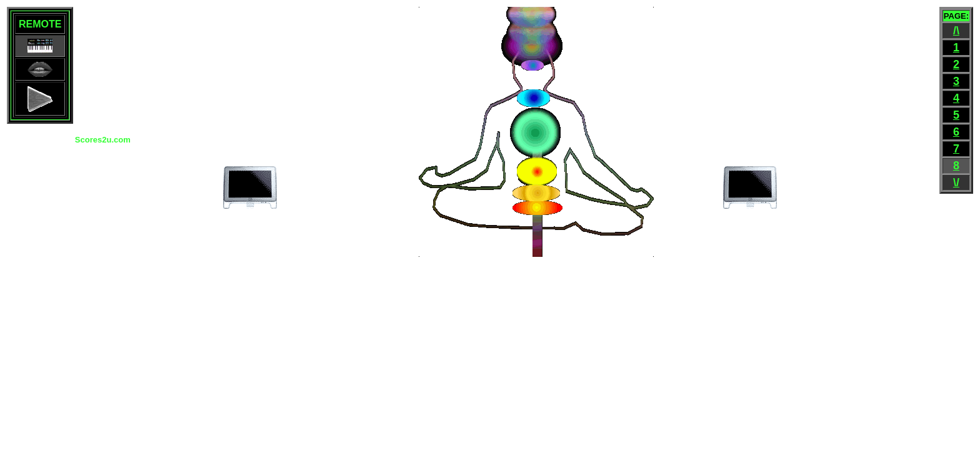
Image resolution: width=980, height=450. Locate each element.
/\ (956, 31)
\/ (956, 182)
